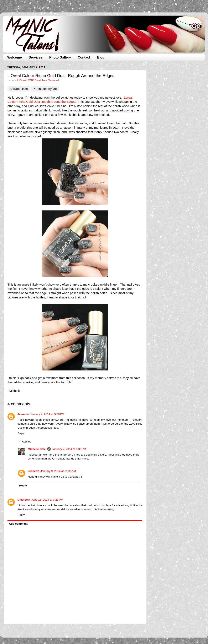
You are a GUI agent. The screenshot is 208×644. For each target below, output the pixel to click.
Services (36, 57)
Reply (21, 433)
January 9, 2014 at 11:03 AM (58, 471)
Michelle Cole (37, 449)
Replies (27, 442)
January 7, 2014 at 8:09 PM (69, 449)
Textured (54, 80)
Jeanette (23, 414)
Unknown (24, 500)
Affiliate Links (19, 89)
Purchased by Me (45, 89)
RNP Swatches (37, 80)
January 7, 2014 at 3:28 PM (47, 414)
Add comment (18, 524)
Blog (101, 57)
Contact (84, 57)
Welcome (15, 57)
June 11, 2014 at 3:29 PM (47, 500)
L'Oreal (22, 80)
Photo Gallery (60, 57)
